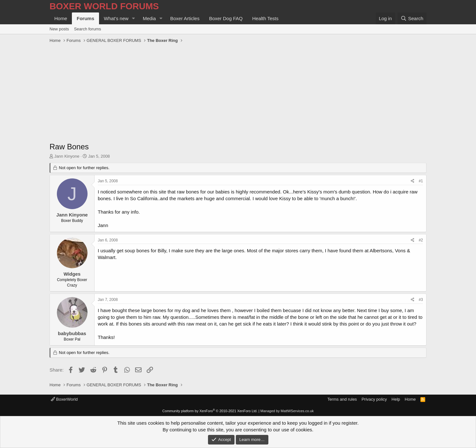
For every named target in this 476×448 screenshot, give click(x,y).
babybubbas (72, 333)
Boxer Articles (185, 18)
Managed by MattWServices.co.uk (287, 411)
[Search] (412, 18)
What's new (116, 18)
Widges (72, 274)
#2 (421, 240)
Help (396, 399)
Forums (85, 18)
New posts (59, 29)
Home (61, 18)
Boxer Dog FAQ (226, 18)
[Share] (413, 181)
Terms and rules (342, 399)
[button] (134, 18)
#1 (421, 181)
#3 (421, 300)
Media (149, 18)
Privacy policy (374, 399)
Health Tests (265, 18)
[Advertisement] (238, 93)
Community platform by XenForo (210, 411)
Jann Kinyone (67, 156)
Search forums (88, 29)
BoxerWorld (64, 399)
